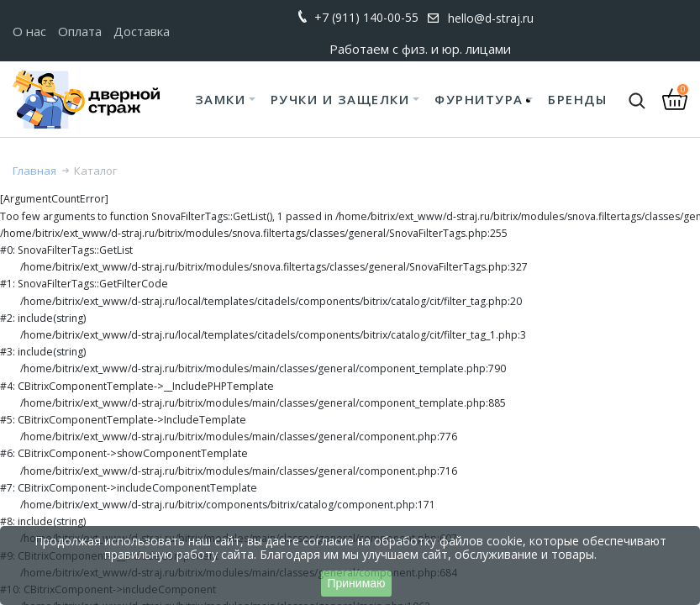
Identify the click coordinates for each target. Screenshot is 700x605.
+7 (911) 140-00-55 (366, 17)
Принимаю (356, 583)
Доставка (142, 31)
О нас (29, 31)
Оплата (80, 31)
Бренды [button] (577, 99)
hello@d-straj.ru (491, 18)
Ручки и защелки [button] (340, 99)
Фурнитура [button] (479, 99)
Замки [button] (221, 99)
